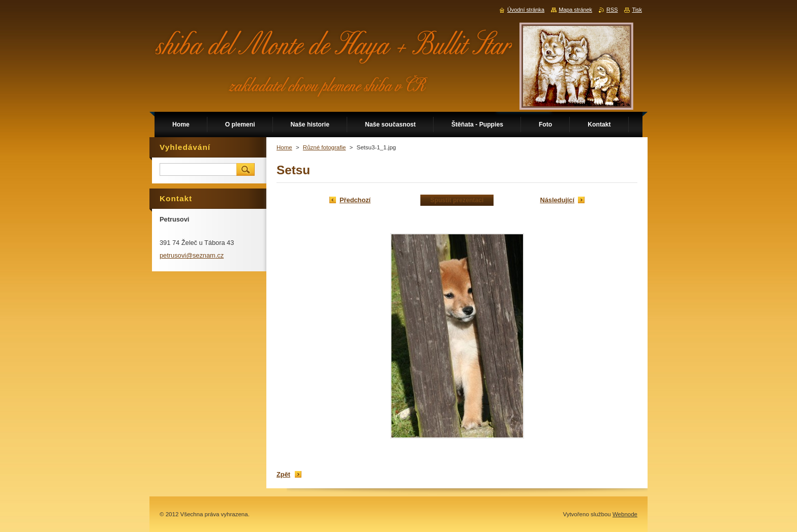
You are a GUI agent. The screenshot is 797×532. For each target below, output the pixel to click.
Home (284, 147)
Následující (557, 200)
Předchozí (355, 200)
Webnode (625, 514)
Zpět (283, 474)
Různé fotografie (325, 147)
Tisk (637, 10)
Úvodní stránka (526, 10)
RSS (612, 10)
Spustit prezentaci (457, 200)
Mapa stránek (575, 10)
